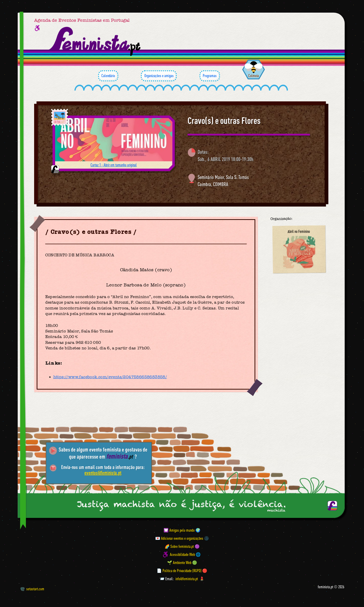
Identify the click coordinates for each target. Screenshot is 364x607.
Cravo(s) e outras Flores (224, 121)
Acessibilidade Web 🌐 (185, 554)
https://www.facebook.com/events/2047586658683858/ (110, 377)
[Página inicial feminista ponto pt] (95, 41)
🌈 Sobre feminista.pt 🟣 (182, 546)
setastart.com (32, 589)
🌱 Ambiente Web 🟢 (182, 563)
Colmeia (254, 76)
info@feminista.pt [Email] (187, 579)
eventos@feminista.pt (103, 473)
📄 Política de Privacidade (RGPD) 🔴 (182, 571)
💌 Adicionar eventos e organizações (179, 538)
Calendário (108, 76)
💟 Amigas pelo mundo (179, 530)
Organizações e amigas (159, 76)
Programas (210, 76)
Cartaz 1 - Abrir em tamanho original (114, 165)
